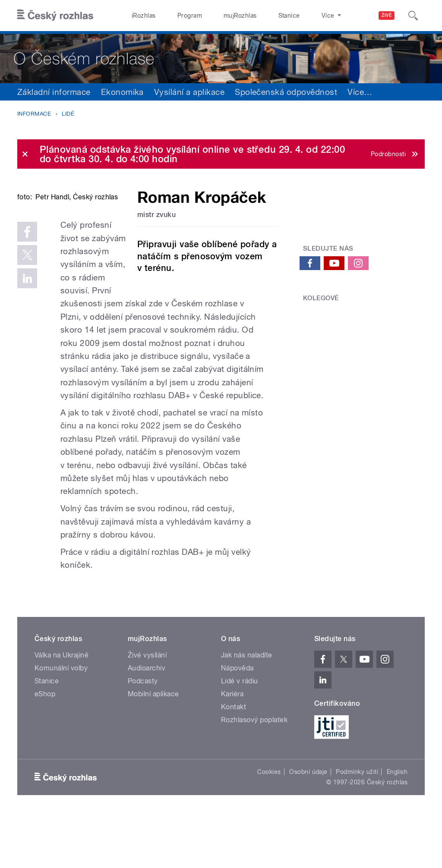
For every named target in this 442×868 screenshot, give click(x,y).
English (397, 824)
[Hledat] (413, 16)
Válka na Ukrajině (62, 707)
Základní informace (54, 92)
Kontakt (234, 759)
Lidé (68, 114)
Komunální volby (61, 720)
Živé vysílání (147, 707)
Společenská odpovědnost (286, 92)
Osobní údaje (308, 824)
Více (360, 92)
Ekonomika (122, 92)
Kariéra (232, 746)
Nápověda (237, 720)
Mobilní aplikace (153, 746)
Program (176, 16)
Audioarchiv (147, 720)
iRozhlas (139, 16)
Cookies (269, 824)
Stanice (258, 16)
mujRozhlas (218, 16)
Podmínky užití (357, 824)
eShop (45, 746)
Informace (34, 114)
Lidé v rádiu (240, 733)
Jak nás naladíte (247, 707)
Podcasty (143, 733)
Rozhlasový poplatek (254, 772)
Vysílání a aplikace (189, 92)
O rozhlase (298, 16)
